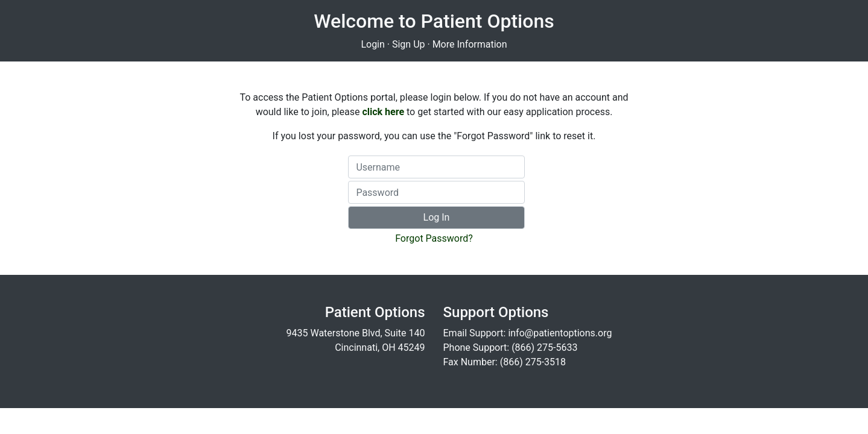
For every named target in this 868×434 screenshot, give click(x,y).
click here (383, 112)
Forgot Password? (434, 238)
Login (372, 44)
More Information (470, 44)
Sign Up (409, 44)
